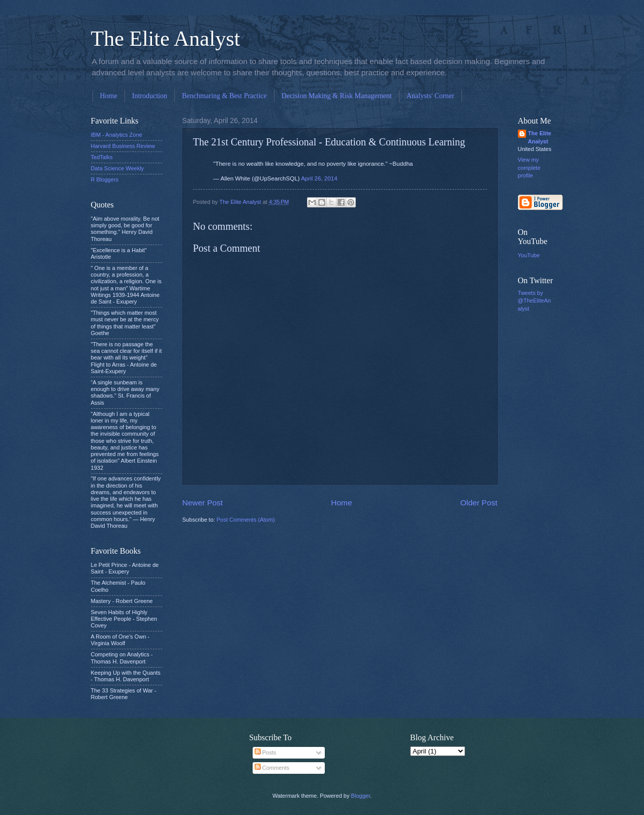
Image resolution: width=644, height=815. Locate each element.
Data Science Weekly (118, 168)
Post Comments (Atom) (246, 520)
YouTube (529, 255)
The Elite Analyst (166, 39)
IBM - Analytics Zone (117, 135)
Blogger (361, 796)
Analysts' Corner (431, 96)
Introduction (150, 96)
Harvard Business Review (123, 146)
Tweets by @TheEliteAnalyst (534, 301)
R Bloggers (105, 179)
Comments (272, 768)
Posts (266, 752)
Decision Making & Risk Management (337, 96)
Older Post (479, 503)
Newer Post (203, 503)
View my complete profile (529, 168)
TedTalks (102, 157)
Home (109, 96)
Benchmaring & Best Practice (224, 96)
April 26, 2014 (319, 178)
